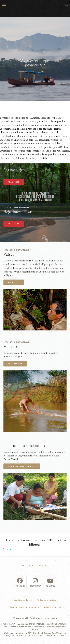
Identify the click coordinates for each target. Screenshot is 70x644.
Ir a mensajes (15, 364)
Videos (9, 254)
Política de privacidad (47, 600)
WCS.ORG (43, 566)
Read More (14, 182)
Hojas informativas (18, 212)
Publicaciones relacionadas (24, 446)
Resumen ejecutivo (18, 170)
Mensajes (10, 347)
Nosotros (28, 566)
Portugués (7, 549)
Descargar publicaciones (22, 466)
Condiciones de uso (23, 600)
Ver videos (14, 282)
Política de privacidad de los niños (23, 607)
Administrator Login (53, 607)
